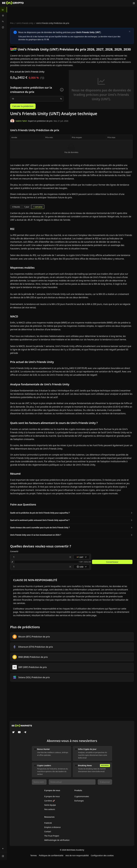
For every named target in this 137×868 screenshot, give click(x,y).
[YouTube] (19, 732)
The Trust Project (52, 836)
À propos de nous (52, 796)
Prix (12, 23)
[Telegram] (25, 732)
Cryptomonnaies (82, 796)
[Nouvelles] (13, 3)
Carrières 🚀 (50, 801)
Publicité (48, 823)
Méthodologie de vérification (57, 840)
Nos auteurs (50, 809)
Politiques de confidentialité (51, 855)
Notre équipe (50, 805)
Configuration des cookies (102, 855)
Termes (34, 855)
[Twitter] (13, 732)
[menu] (3, 18)
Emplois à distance (52, 827)
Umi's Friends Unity (25, 23)
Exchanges (79, 801)
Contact (48, 831)
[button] (71, 513)
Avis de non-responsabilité (77, 855)
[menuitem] (3, 10)
